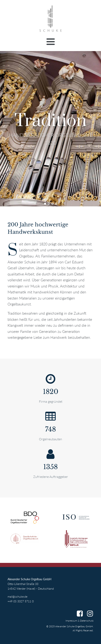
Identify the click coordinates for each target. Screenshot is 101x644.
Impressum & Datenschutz (79, 621)
